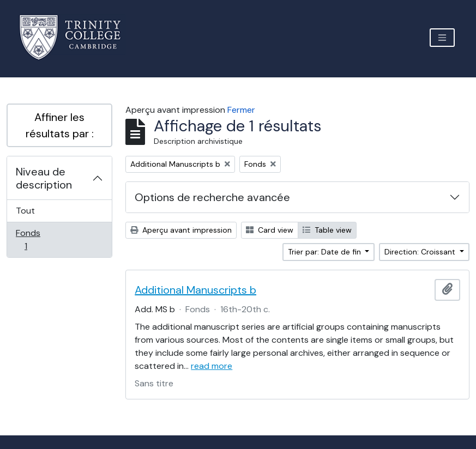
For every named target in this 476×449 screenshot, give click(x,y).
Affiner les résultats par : (60, 125)
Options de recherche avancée (212, 197)
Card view (270, 230)
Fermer (241, 110)
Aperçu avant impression (181, 230)
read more (212, 366)
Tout (25, 211)
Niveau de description (44, 178)
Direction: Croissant (421, 252)
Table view (327, 230)
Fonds (38, 239)
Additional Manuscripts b (195, 290)
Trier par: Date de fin (326, 252)
